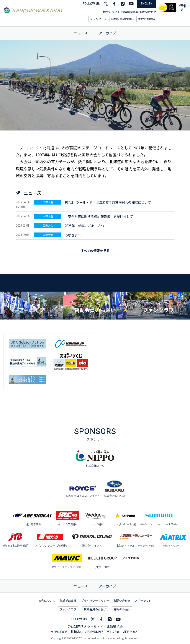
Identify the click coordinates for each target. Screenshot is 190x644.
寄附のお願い (146, 19)
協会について (111, 12)
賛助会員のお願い (122, 19)
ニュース (81, 33)
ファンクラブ (98, 19)
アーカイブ (107, 33)
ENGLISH (147, 4)
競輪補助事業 (130, 12)
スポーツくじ (143, 601)
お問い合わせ (148, 12)
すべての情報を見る (95, 250)
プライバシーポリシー (95, 601)
